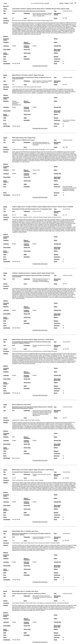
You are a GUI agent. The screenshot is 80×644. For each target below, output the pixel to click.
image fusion (15, 217)
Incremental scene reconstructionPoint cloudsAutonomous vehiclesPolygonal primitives (35, 351)
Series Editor (7, 49)
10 (42, 3)
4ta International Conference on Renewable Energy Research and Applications (41, 144)
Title (5, 11)
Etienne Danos (36, 9)
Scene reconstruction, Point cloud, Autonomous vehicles (27, 87)
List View (61, 3)
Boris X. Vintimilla (46, 9)
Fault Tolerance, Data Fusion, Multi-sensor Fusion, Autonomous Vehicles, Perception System (36, 543)
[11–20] (47, 3)
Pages (56, 18)
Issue (25, 18)
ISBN (25, 57)
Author (5, 9)
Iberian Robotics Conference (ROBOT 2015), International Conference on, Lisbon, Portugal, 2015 (42, 15)
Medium (56, 57)
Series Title (27, 49)
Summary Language (27, 46)
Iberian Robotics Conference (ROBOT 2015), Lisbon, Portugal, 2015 (42, 82)
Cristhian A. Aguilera (26, 9)
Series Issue (27, 53)
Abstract (6, 23)
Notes (5, 61)
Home (5, 3)
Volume (5, 18)
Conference (57, 59)
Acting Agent (42, 149)
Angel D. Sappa (65, 9)
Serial (55, 63)
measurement (16, 420)
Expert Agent (25, 149)
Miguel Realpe (16, 531)
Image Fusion (49, 20)
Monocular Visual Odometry (19, 20)
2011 (13, 410)
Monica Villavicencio (18, 405)
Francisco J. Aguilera (30, 273)
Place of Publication (27, 43)
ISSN (5, 57)
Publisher (6, 42)
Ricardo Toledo (56, 9)
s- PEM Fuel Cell (17, 149)
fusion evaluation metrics (26, 217)
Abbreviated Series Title (57, 50)
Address (6, 36)
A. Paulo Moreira (49, 339)
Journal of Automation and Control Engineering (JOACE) (41, 538)
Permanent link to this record (40, 66)
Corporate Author (6, 39)
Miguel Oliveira (16, 75)
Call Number (7, 63)
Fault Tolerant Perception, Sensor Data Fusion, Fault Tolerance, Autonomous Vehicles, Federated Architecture (41, 603)
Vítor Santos (25, 75)
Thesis (56, 39)
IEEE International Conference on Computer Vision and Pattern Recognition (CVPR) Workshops (41, 280)
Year (5, 13)
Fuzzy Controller (50, 149)
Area (5, 59)
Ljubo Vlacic (35, 531)
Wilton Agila (16, 138)
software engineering (25, 420)
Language (6, 46)
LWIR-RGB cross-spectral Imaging (36, 20)
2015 (13, 13)
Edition (56, 53)
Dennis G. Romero (57, 207)
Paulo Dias (41, 75)
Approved (57, 61)
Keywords (6, 20)
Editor (56, 42)
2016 (13, 211)
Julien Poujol (16, 9)
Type (55, 11)
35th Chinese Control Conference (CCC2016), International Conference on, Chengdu (42, 597)
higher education (36, 420)
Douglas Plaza (31, 138)
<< (32, 3)
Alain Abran (27, 405)
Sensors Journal (37, 211)
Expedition (27, 59)
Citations (67, 3)
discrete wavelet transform (55, 217)
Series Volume (5, 54)
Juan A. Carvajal (26, 207)
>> (44, 3)
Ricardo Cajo (23, 138)
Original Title (57, 46)
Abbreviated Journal (57, 14)
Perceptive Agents (34, 149)
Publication (27, 13)
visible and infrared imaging (40, 217)
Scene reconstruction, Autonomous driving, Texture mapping (28, 480)
